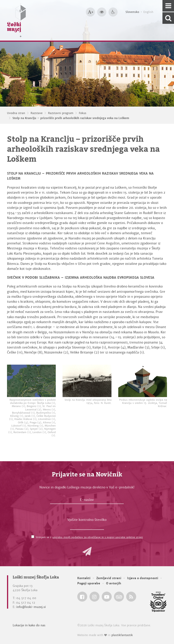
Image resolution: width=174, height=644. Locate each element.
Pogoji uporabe (89, 583)
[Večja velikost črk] (90, 12)
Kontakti (84, 578)
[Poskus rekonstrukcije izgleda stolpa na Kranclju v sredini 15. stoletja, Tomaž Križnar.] (143, 381)
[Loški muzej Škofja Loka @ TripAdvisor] (119, 597)
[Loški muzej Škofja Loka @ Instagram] (94, 597)
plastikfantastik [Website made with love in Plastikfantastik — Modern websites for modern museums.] (122, 635)
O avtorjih (114, 583)
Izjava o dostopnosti (143, 578)
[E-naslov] (87, 501)
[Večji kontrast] (102, 12)
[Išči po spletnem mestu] (168, 18)
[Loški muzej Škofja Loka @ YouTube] (107, 597)
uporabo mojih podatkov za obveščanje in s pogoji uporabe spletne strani (98, 537)
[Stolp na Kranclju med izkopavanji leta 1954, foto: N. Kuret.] (87, 381)
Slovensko (132, 12)
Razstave (37, 113)
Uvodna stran (16, 113)
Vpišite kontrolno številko (87, 520)
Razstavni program (61, 113)
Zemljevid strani (109, 578)
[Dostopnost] (113, 12)
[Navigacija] (168, 6)
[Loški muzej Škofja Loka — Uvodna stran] (17, 20)
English (148, 12)
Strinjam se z (89, 537)
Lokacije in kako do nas (29, 625)
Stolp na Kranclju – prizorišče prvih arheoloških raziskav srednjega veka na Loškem (71, 118)
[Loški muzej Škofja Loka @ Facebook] (82, 597)
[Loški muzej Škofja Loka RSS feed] (131, 597)
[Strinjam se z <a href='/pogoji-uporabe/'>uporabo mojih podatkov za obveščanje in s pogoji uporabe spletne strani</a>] (33, 537)
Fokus (83, 113)
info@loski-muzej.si (31, 607)
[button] (87, 551)
